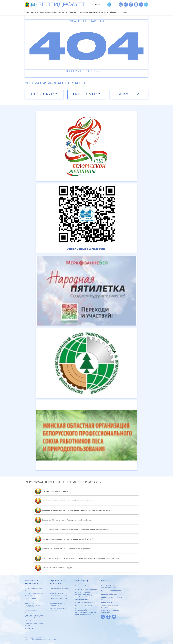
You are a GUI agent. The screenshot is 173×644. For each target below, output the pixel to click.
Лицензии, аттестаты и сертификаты (59, 599)
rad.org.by (87, 94)
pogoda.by (44, 94)
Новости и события (83, 586)
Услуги (70, 12)
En (99, 5)
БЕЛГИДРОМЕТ (61, 5)
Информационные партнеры (86, 589)
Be (96, 5)
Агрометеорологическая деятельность (34, 589)
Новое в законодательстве (85, 603)
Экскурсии (138, 12)
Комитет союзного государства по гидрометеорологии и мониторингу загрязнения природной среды (77, 559)
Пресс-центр (80, 12)
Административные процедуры (58, 604)
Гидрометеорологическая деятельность (34, 594)
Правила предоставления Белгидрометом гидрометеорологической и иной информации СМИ (86, 612)
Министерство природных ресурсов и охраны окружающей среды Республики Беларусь (72, 511)
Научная (28, 620)
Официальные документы (99, 12)
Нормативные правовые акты (59, 589)
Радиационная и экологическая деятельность (36, 599)
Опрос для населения (84, 606)
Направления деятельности (54, 12)
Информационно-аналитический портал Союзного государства (63, 549)
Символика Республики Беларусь (51, 491)
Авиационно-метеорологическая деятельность (32, 605)
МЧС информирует (82, 599)
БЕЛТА (53, 640)
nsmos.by (129, 94)
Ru (93, 5)
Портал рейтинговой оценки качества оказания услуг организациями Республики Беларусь (74, 530)
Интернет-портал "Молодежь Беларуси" (54, 568)
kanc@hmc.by (112, 594)
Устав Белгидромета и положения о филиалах (59, 594)
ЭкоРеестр (29, 628)
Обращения (127, 12)
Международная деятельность (31, 611)
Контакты (116, 12)
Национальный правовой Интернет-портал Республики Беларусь (64, 501)
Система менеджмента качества (59, 609)
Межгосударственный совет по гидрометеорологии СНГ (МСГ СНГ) (64, 539)
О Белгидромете (33, 12)
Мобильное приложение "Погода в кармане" (34, 616)
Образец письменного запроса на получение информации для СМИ (84, 594)
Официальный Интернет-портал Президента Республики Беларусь (64, 520)
